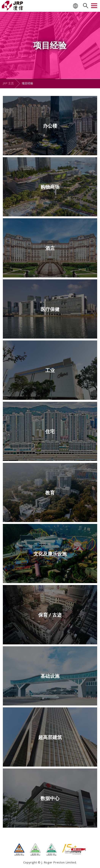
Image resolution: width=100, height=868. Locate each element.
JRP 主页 (8, 83)
